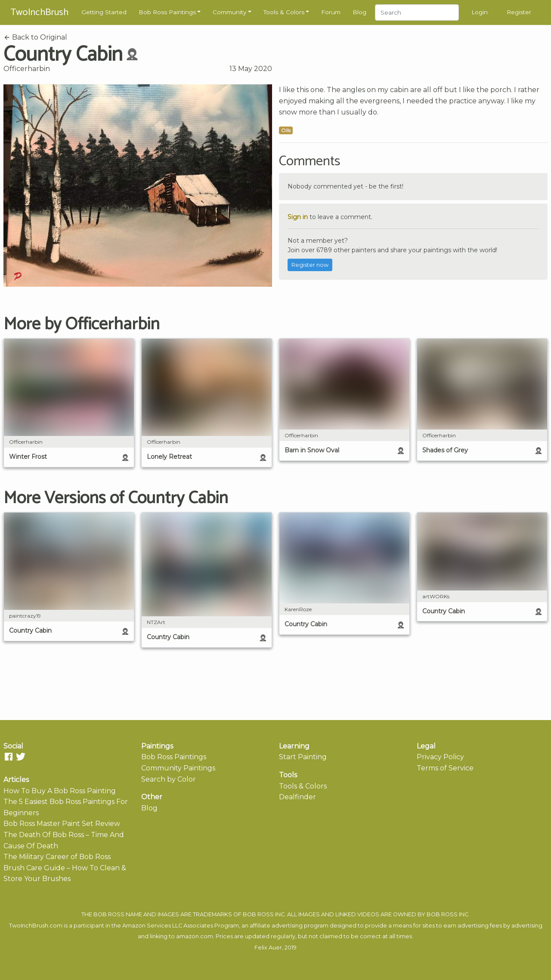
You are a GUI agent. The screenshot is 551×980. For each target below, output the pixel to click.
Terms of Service (445, 768)
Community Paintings (178, 768)
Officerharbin (27, 69)
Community (229, 12)
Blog (359, 12)
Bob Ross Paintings (167, 12)
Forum (331, 12)
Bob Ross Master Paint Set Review (62, 824)
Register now (310, 265)
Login (480, 12)
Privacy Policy (440, 757)
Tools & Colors (284, 12)
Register (519, 12)
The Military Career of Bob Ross (57, 857)
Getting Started (104, 12)
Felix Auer (268, 948)
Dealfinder (297, 797)
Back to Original (35, 37)
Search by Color (169, 779)
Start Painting (303, 757)
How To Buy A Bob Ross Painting (60, 791)
